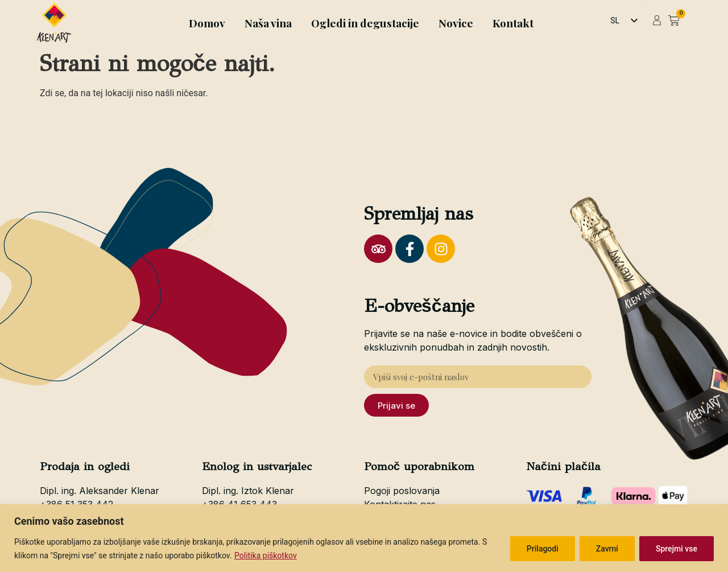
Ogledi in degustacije (365, 23)
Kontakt (513, 23)
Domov (207, 23)
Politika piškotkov (266, 555)
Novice (456, 23)
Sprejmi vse (677, 549)
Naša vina (268, 23)
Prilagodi (543, 549)
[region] (364, 538)
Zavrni (607, 549)
